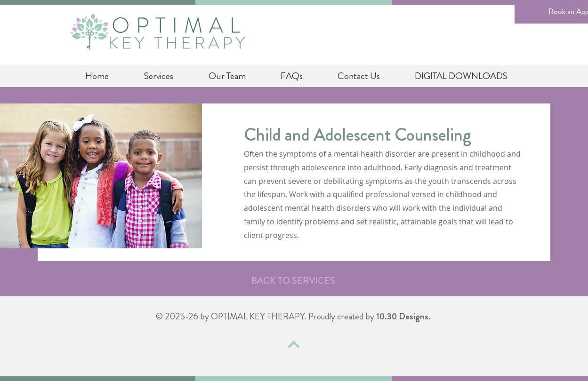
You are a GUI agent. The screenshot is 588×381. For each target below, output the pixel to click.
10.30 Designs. (403, 316)
